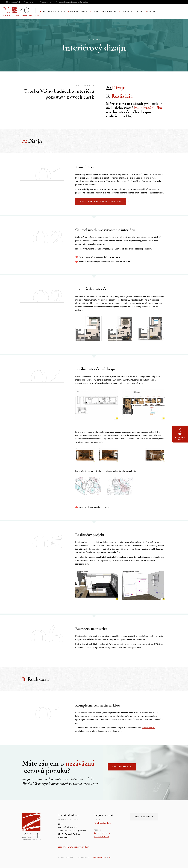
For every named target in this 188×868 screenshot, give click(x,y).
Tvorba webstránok (99, 857)
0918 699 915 (102, 837)
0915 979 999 (102, 833)
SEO (110, 857)
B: (119, 96)
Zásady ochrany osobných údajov (74, 847)
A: (116, 87)
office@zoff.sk (102, 823)
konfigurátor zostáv (180, 434)
